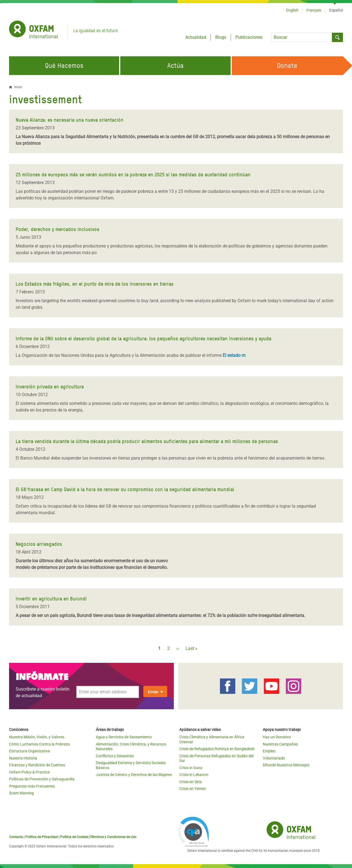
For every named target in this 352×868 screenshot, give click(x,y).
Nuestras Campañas (280, 744)
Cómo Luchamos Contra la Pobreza (39, 744)
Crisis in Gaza (191, 768)
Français (314, 10)
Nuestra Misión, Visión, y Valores (37, 737)
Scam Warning (21, 793)
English (292, 10)
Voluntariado (274, 758)
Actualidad (196, 37)
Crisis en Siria (191, 782)
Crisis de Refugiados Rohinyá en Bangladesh (217, 749)
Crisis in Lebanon (194, 775)
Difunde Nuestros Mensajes (286, 765)
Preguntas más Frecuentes (32, 786)
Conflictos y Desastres (115, 756)
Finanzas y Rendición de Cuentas (37, 765)
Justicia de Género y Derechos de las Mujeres (134, 775)
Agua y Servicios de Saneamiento (124, 737)
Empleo (269, 751)
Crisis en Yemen (193, 789)
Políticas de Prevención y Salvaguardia (42, 779)
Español (336, 10)
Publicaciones (249, 37)
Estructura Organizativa (30, 751)
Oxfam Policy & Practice (29, 772)
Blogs (221, 37)
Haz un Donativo (277, 737)
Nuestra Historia (23, 758)
